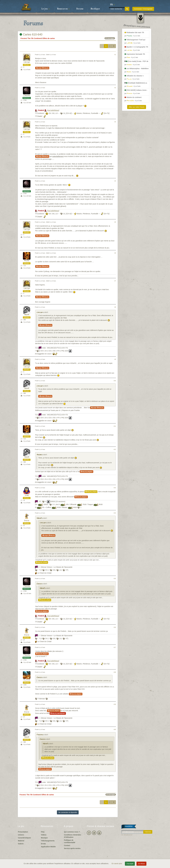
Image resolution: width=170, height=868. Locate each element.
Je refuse (141, 864)
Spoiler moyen (87, 472)
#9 (115, 359)
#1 (115, 55)
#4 (115, 181)
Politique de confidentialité (70, 841)
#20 (115, 729)
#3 (115, 122)
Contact (67, 845)
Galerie (21, 844)
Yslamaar (27, 680)
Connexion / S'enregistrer (143, 9)
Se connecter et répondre (68, 812)
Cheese (27, 521)
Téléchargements (48, 841)
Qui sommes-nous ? (72, 832)
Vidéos (44, 835)
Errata (43, 844)
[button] (112, 5)
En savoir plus (117, 864)
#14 (115, 513)
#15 (115, 579)
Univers (21, 835)
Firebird (27, 95)
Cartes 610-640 (31, 34)
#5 (115, 222)
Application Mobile (48, 847)
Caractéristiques (24, 838)
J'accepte (130, 864)
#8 (115, 307)
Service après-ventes (72, 848)
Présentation (23, 832)
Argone (27, 261)
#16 (115, 627)
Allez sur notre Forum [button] (137, 107)
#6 (115, 253)
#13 (115, 488)
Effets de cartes (49, 38)
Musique (44, 838)
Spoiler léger (91, 492)
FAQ (43, 832)
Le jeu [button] (45, 9)
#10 (115, 381)
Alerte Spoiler (42, 68)
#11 (115, 426)
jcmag (27, 495)
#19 (115, 704)
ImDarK (27, 315)
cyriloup (27, 62)
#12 (115, 449)
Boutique (95, 9)
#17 (115, 647)
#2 (115, 88)
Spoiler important (58, 713)
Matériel (21, 841)
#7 (115, 281)
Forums (80, 9)
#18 (115, 672)
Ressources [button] (63, 9)
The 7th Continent (35, 38)
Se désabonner (127, 835)
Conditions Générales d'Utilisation (73, 836)
